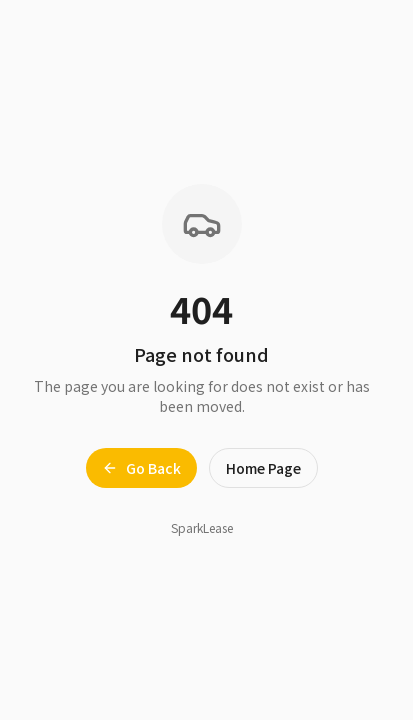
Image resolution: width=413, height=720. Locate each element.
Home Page (263, 468)
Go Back (141, 468)
